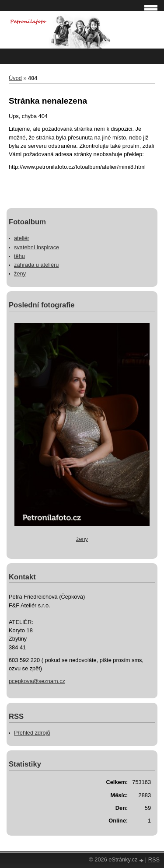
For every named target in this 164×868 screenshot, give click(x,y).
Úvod (15, 78)
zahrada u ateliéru (36, 265)
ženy (20, 274)
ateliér (22, 238)
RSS (154, 859)
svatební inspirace (37, 247)
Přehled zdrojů (32, 733)
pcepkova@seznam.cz (37, 681)
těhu (19, 256)
